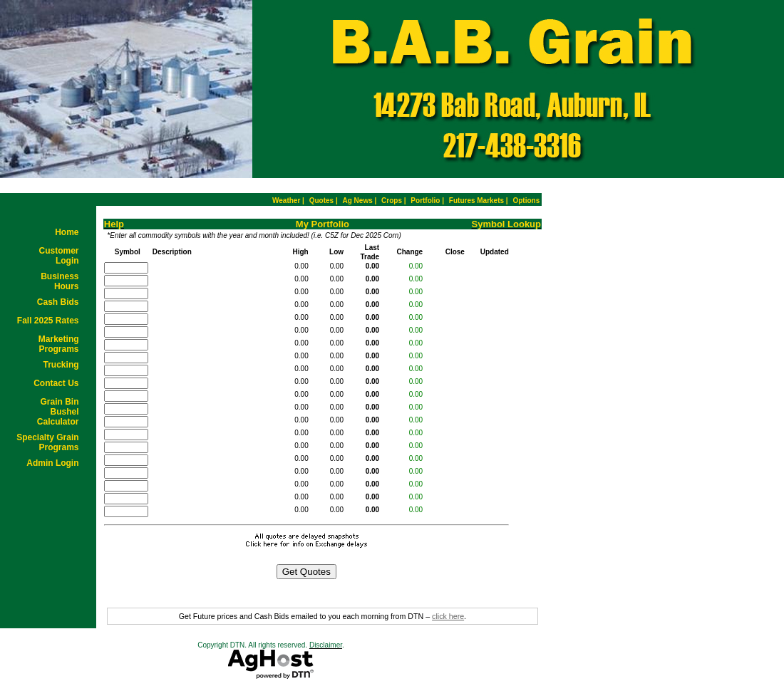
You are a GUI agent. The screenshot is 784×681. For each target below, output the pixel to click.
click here (448, 616)
